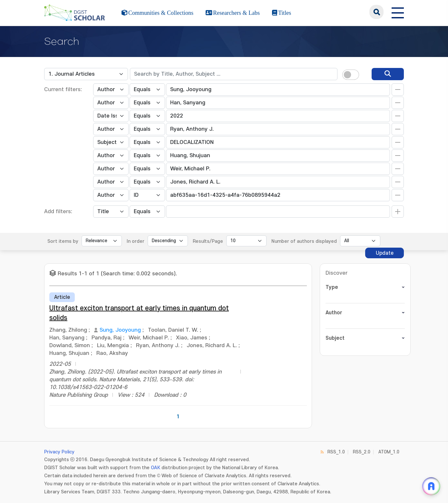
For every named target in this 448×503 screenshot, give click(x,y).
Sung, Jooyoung (120, 330)
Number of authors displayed (304, 241)
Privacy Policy (59, 452)
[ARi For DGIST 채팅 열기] (431, 486)
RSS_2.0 (362, 452)
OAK (156, 468)
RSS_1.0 (336, 452)
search (376, 12)
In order (136, 241)
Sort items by (63, 241)
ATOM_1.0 (389, 452)
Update (385, 253)
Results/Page (208, 241)
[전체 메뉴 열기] (398, 12)
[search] (388, 74)
